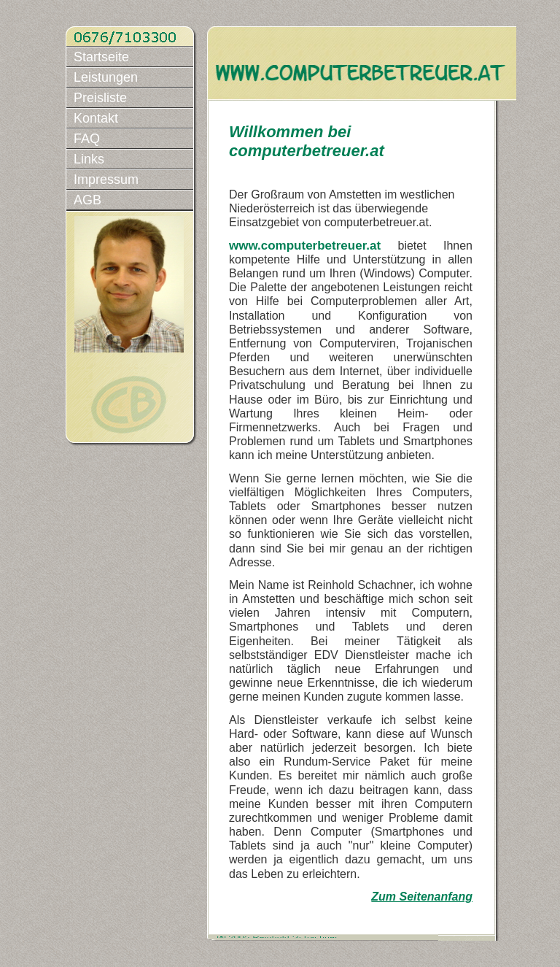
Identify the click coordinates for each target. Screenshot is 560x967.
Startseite (101, 57)
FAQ (87, 139)
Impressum (106, 180)
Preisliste (100, 98)
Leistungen (106, 77)
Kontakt (96, 118)
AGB (87, 200)
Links (89, 159)
